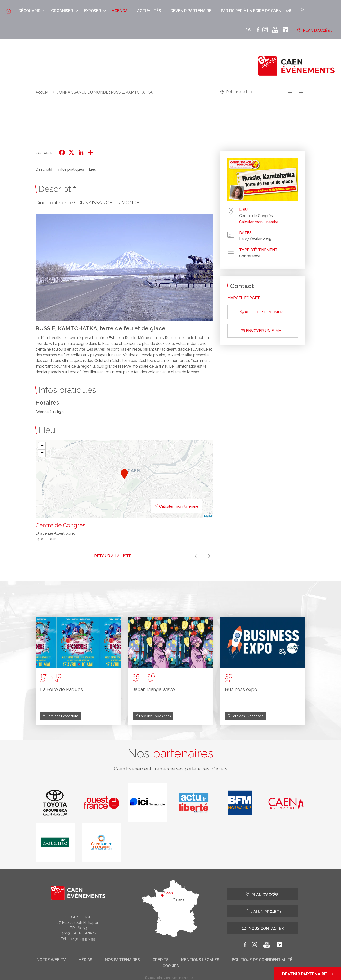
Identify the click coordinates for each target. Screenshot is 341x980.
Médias (85, 960)
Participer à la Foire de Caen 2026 (256, 11)
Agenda (120, 11)
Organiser (62, 11)
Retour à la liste (240, 92)
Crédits (161, 960)
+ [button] (42, 446)
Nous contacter (263, 928)
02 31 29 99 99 (82, 939)
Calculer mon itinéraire (176, 506)
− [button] (42, 453)
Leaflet (208, 516)
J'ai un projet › (263, 911)
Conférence (250, 256)
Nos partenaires (122, 960)
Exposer (92, 11)
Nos (170, 753)
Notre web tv (51, 960)
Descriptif (44, 169)
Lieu (93, 169)
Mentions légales (200, 960)
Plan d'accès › (263, 895)
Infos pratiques (71, 169)
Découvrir (29, 11)
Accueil (42, 92)
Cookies (171, 966)
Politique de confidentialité (262, 960)
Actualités (149, 11)
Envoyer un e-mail (263, 331)
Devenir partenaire (191, 11)
